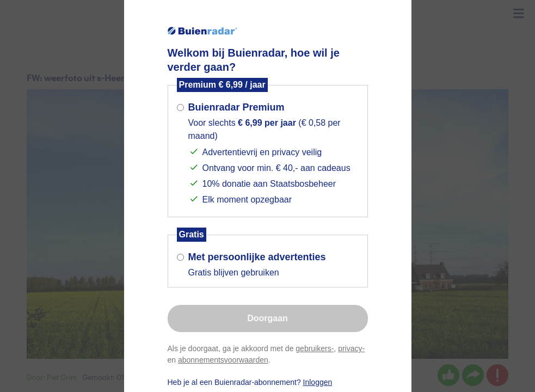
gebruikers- (315, 348)
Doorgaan (267, 318)
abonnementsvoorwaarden (223, 360)
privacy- (351, 348)
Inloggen (318, 382)
